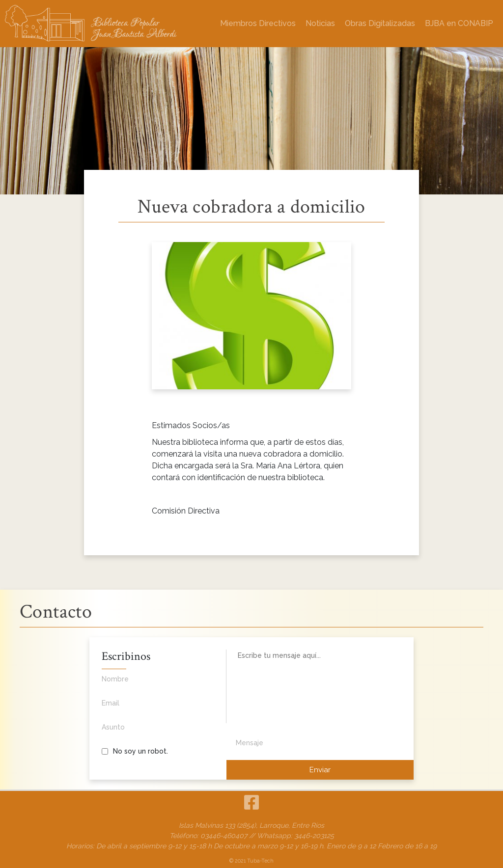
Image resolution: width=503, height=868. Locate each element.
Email (151, 708)
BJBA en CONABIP (459, 23)
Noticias (320, 23)
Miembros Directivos (258, 23)
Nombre (151, 684)
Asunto (151, 732)
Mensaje (250, 743)
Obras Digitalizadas (380, 23)
